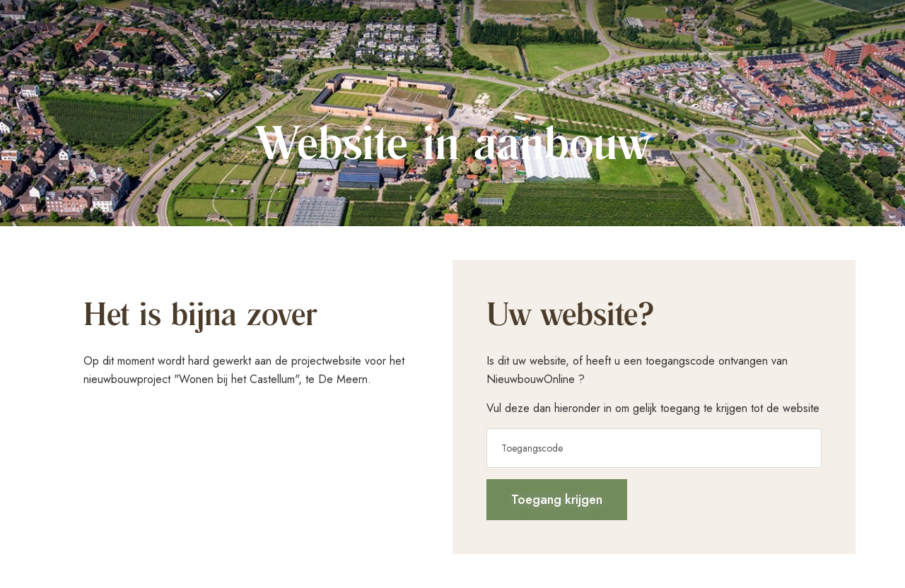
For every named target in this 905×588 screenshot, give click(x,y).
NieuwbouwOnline (531, 379)
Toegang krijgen (557, 500)
